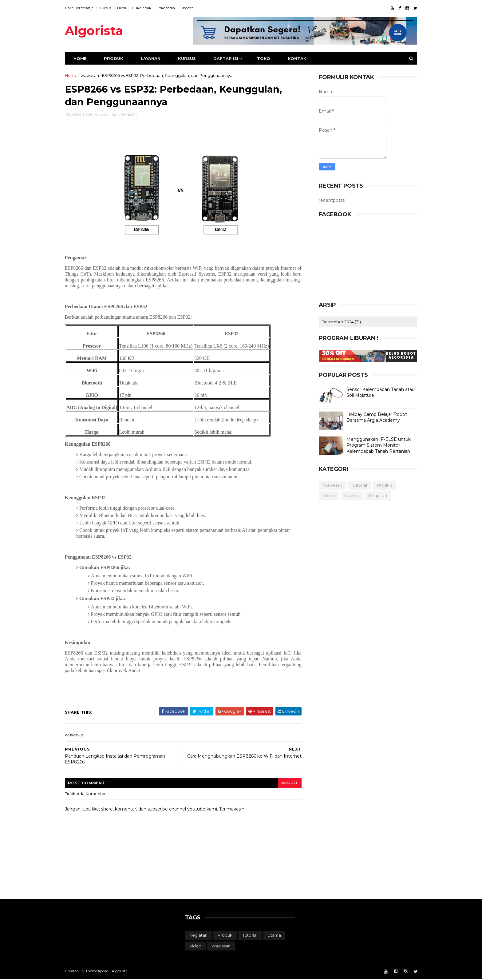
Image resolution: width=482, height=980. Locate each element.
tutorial (357, 485)
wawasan (92, 75)
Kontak (300, 58)
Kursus (108, 8)
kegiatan (375, 496)
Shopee (190, 8)
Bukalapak (144, 8)
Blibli (124, 8)
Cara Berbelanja (82, 8)
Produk (116, 58)
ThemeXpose (99, 972)
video (327, 496)
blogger (287, 783)
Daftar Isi (228, 58)
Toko (266, 58)
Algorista (96, 31)
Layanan (153, 58)
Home (83, 58)
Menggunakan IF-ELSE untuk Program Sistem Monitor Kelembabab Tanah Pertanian (376, 445)
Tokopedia (168, 8)
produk (382, 485)
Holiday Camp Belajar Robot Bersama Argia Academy (374, 417)
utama (350, 496)
